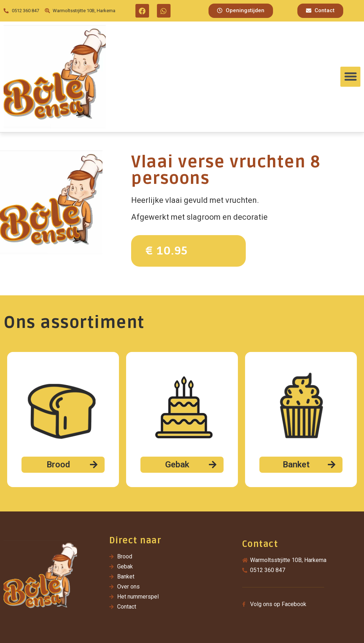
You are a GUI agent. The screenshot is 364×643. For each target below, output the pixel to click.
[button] (241, 11)
